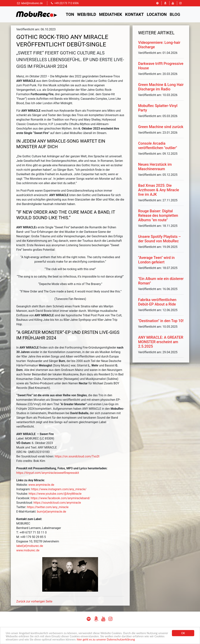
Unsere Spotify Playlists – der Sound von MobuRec (159, 239)
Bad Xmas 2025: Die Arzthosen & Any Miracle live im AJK (159, 190)
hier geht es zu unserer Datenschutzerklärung (106, 640)
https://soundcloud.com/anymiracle (57, 503)
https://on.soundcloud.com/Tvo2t (77, 456)
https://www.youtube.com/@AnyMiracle (55, 494)
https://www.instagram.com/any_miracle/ (59, 489)
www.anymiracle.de (41, 485)
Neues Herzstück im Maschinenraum (155, 167)
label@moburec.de (32, 3)
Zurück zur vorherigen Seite (34, 601)
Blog (175, 14)
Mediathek (111, 14)
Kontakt (134, 14)
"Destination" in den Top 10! (161, 321)
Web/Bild (87, 14)
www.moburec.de (28, 550)
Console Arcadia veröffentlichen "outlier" (157, 146)
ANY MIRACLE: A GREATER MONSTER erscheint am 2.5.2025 (161, 342)
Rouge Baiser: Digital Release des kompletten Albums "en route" (158, 215)
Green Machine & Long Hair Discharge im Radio (161, 87)
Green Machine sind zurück (161, 127)
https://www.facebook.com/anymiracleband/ (60, 498)
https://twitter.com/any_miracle (48, 507)
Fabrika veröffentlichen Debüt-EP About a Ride (157, 302)
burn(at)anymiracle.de (52, 512)
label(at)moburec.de (30, 546)
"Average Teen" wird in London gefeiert (156, 260)
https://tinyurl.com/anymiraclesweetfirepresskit (48, 473)
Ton (70, 14)
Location (157, 14)
